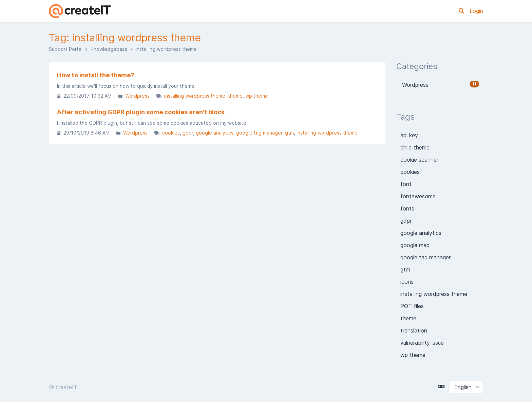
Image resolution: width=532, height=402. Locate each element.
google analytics (215, 133)
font (406, 184)
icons (407, 282)
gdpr (188, 133)
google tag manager (259, 133)
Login (476, 11)
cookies (171, 133)
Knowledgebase (109, 49)
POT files (412, 306)
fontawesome (418, 196)
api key (409, 135)
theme (235, 96)
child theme (415, 147)
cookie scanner (419, 160)
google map (415, 245)
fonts (407, 208)
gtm (289, 133)
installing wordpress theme (195, 96)
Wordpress (137, 96)
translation (414, 330)
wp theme (257, 96)
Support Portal (66, 49)
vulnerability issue (422, 343)
